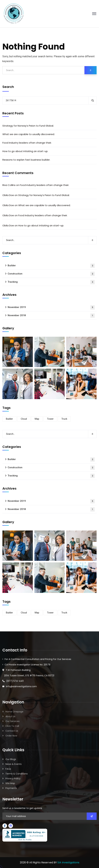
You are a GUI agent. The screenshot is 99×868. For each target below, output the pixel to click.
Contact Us (12, 731)
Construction (51, 274)
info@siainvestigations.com (21, 686)
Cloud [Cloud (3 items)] (24, 419)
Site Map (10, 783)
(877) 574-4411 (15, 681)
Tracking (51, 282)
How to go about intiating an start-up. (25, 151)
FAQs (8, 769)
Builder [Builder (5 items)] (9, 419)
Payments (11, 788)
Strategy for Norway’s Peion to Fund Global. (28, 126)
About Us (10, 716)
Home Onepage (14, 712)
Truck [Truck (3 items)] (64, 419)
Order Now (11, 736)
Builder (51, 266)
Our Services (12, 721)
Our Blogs (11, 759)
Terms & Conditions (17, 774)
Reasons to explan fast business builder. (26, 160)
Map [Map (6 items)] (37, 419)
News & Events (14, 764)
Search (8, 87)
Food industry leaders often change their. (27, 143)
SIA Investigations (68, 862)
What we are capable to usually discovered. (29, 134)
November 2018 (51, 316)
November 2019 (51, 307)
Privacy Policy (13, 778)
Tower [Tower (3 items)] (50, 419)
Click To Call (12, 726)
